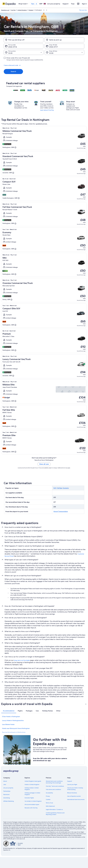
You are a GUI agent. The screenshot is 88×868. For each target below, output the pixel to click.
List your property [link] (8, 788)
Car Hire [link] (13, 10)
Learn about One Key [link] (47, 110)
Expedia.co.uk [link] (5, 10)
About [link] (5, 781)
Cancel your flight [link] (72, 785)
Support (66, 4)
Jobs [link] (5, 785)
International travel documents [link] (76, 799)
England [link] (31, 10)
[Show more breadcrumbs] (44, 10)
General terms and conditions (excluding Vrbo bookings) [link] (54, 782)
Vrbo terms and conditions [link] (53, 789)
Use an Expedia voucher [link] (74, 796)
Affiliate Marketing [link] (9, 801)
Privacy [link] (48, 796)
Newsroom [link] (6, 794)
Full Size (59, 488)
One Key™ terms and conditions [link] (55, 786)
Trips (73, 4)
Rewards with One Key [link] (31, 808)
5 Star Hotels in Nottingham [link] (11, 717)
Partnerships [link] (7, 791)
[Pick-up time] (24, 52)
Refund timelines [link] (72, 793)
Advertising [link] (7, 798)
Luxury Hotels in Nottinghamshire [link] (13, 720)
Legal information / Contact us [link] (54, 809)
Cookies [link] (48, 799)
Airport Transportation (61, 511)
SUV (55, 488)
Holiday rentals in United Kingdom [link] (32, 789)
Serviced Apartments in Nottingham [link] (14, 732)
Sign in (84, 4)
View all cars (44, 464)
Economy (66, 488)
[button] (44, 65)
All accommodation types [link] (32, 804)
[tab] (9, 711)
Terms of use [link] (49, 803)
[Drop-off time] (64, 52)
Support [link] (70, 781)
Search (13, 71)
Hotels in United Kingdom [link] (32, 785)
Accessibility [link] (49, 793)
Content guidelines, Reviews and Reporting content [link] (55, 814)
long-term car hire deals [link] (22, 660)
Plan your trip (83, 10)
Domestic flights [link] (29, 798)
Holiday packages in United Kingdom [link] (32, 794)
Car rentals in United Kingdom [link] (33, 801)
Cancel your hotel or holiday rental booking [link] (75, 789)
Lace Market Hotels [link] (8, 724)
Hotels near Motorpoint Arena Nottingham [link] (16, 728)
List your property (54, 4)
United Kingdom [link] (22, 10)
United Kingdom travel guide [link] (33, 781)
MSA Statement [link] (50, 806)
